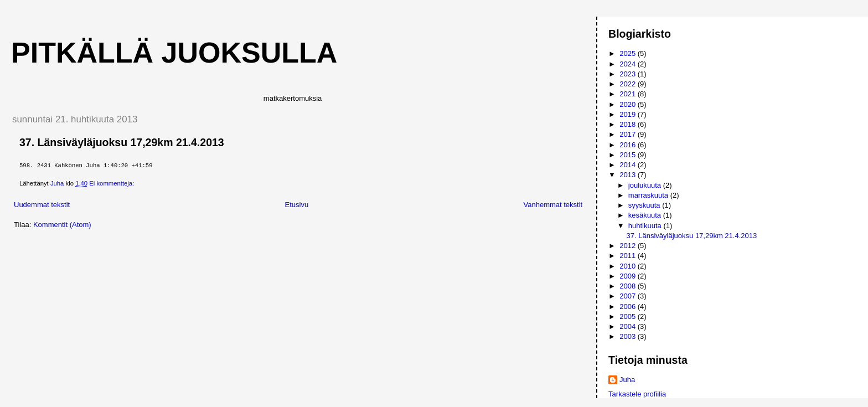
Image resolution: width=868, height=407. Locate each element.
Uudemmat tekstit (42, 205)
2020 (629, 104)
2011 (629, 256)
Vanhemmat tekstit (553, 205)
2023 (629, 74)
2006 (629, 306)
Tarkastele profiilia (637, 394)
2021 (629, 94)
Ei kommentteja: (112, 183)
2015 (629, 155)
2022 (629, 84)
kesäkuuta (646, 215)
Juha (627, 380)
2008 (629, 286)
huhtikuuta (646, 226)
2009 (629, 276)
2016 (629, 145)
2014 (629, 165)
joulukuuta (646, 185)
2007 (629, 296)
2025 (629, 53)
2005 (629, 316)
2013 (629, 175)
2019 (629, 114)
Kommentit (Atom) (62, 225)
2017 (629, 134)
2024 (629, 64)
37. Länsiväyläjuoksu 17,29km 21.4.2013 (122, 142)
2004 (629, 326)
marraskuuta (649, 195)
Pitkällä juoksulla (174, 53)
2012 (629, 246)
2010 (629, 266)
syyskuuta (645, 205)
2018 (629, 124)
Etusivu (297, 205)
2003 (629, 336)
